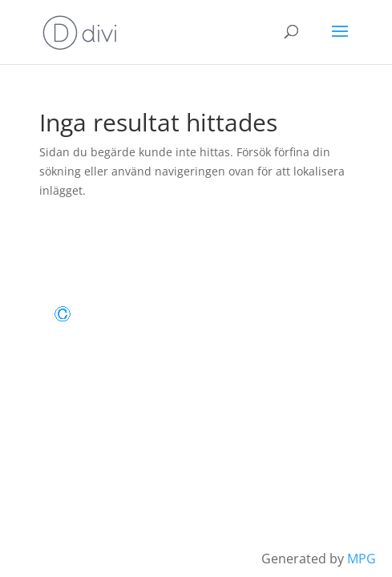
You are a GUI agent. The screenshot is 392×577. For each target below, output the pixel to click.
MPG (362, 559)
